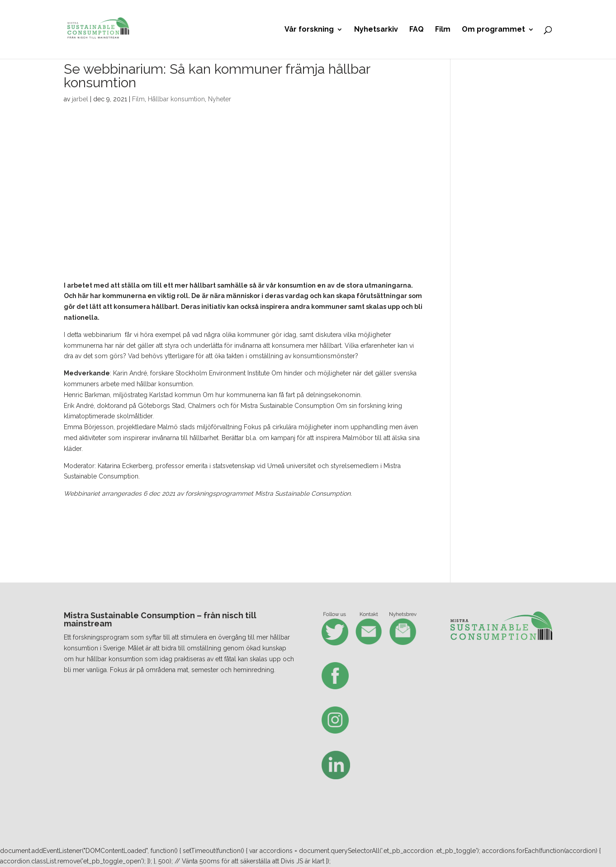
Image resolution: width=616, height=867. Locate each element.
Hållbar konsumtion (176, 99)
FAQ (417, 30)
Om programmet (493, 30)
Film (443, 30)
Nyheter (220, 99)
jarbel (80, 99)
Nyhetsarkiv (376, 30)
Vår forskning (309, 30)
